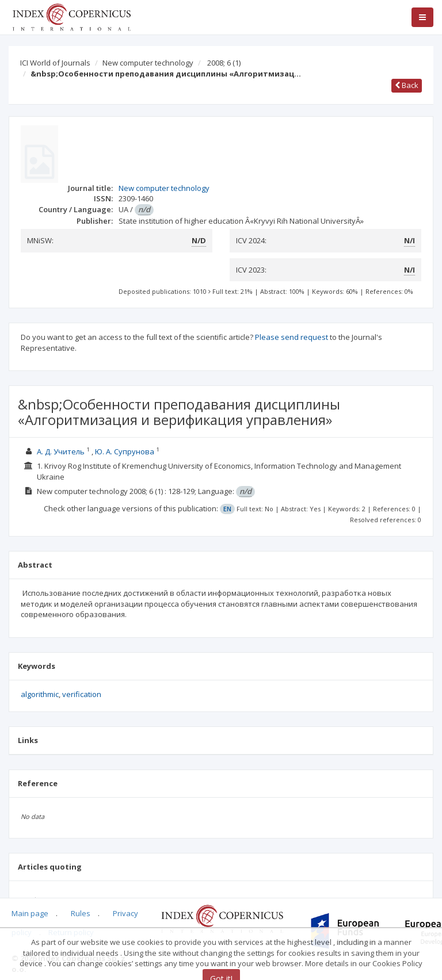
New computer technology (148, 63)
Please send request (292, 337)
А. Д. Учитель (61, 451)
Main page (30, 913)
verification (82, 694)
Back (407, 85)
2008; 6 (224, 63)
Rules (81, 913)
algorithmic (40, 694)
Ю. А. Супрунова (125, 451)
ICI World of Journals (55, 63)
